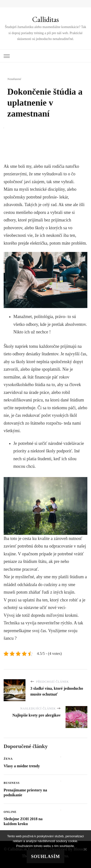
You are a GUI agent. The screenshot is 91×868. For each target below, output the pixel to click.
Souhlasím (45, 857)
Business (12, 783)
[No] (85, 849)
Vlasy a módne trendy (22, 766)
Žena (8, 759)
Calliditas (45, 19)
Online (10, 812)
